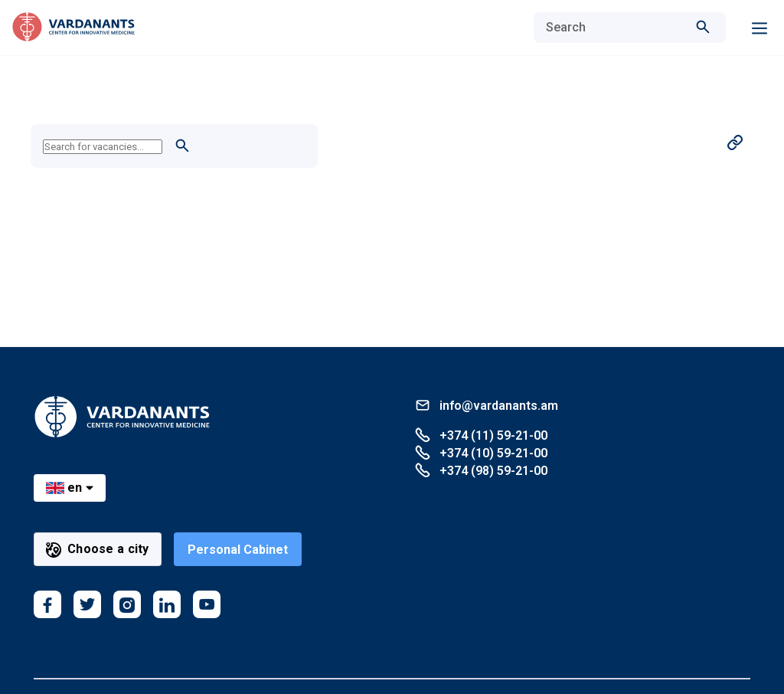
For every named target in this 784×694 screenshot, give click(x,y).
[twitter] (87, 604)
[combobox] (614, 28)
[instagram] (127, 604)
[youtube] (207, 604)
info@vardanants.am (487, 405)
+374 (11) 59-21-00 (481, 435)
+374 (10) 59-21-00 (481, 452)
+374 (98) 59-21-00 (481, 470)
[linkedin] (167, 604)
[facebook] (47, 604)
